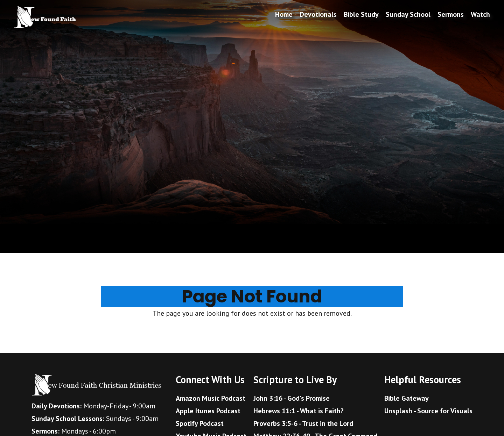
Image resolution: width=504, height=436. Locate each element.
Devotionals (318, 14)
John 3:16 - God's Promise (292, 398)
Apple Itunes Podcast (208, 411)
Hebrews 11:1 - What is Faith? (299, 411)
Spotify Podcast (200, 423)
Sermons (451, 14)
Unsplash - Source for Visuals (428, 411)
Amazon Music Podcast (211, 398)
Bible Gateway (407, 398)
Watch (480, 14)
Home (284, 14)
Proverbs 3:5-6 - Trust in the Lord (303, 423)
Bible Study (361, 14)
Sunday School (408, 14)
